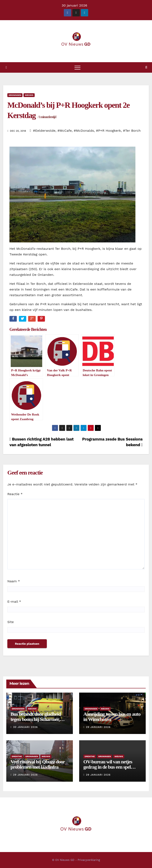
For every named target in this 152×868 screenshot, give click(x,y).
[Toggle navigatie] (77, 67)
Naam (14, 581)
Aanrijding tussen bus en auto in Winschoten (112, 717)
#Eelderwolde (44, 131)
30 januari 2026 (25, 727)
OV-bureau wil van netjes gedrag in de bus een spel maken (108, 767)
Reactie (15, 494)
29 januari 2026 (98, 727)
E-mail (14, 602)
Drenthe (17, 756)
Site (10, 622)
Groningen (15, 95)
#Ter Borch (132, 131)
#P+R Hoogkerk (108, 131)
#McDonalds (84, 131)
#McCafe (65, 131)
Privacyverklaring (89, 860)
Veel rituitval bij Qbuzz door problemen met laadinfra (38, 764)
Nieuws (29, 95)
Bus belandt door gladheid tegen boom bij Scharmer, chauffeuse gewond (36, 719)
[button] (146, 67)
